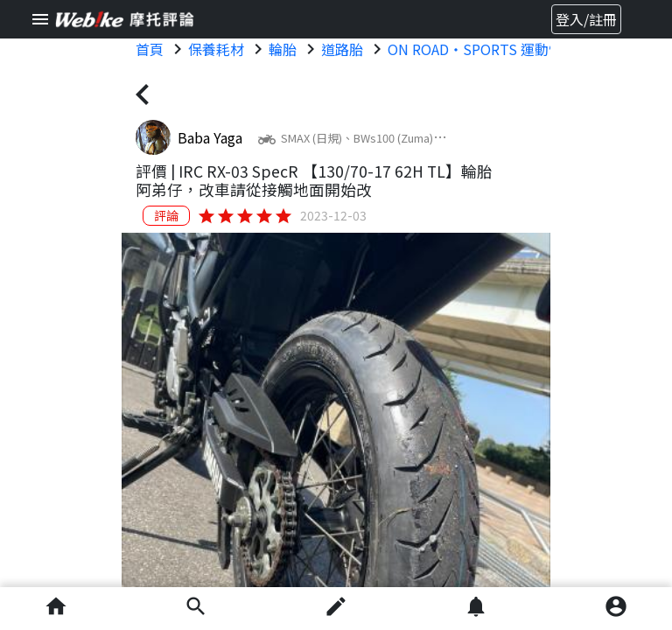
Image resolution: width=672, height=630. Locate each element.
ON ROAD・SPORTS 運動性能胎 (489, 49)
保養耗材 (216, 49)
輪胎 (283, 49)
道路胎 (342, 49)
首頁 (150, 49)
